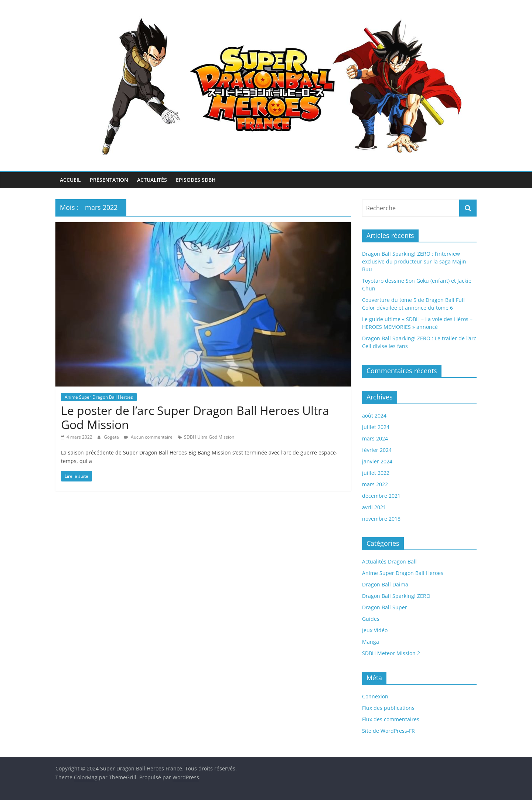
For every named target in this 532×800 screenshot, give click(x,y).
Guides (371, 619)
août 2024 (374, 416)
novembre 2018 (381, 519)
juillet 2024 (376, 427)
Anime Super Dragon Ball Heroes (99, 397)
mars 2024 (375, 438)
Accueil (70, 180)
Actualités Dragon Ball (389, 561)
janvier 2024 (377, 461)
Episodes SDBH (196, 180)
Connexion (375, 696)
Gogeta (112, 437)
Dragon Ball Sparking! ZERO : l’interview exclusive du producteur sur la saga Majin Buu (414, 261)
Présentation (109, 180)
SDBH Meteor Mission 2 (391, 653)
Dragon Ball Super (385, 607)
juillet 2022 (376, 473)
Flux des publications (388, 708)
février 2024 (377, 450)
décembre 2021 (381, 496)
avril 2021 (374, 507)
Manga (371, 642)
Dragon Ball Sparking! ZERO (396, 596)
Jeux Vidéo (375, 630)
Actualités (152, 180)
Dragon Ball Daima (385, 584)
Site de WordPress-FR (388, 731)
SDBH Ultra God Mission (209, 437)
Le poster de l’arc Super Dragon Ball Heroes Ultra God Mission (195, 417)
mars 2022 (375, 484)
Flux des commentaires (391, 719)
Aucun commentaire (148, 437)
